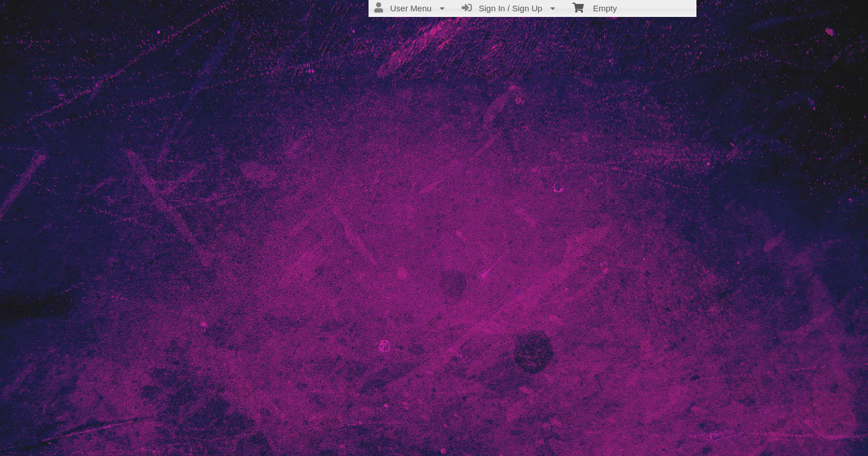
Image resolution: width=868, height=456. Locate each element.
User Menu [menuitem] (409, 8)
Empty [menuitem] (595, 7)
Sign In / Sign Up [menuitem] (508, 8)
